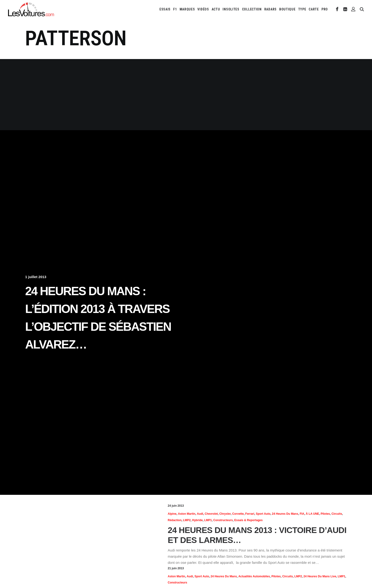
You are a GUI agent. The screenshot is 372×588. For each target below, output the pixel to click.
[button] (337, 9)
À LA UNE (312, 514)
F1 (175, 9)
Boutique (287, 9)
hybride (198, 520)
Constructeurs (223, 520)
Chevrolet (211, 514)
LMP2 (187, 520)
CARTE (314, 9)
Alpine (172, 514)
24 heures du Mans (285, 514)
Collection (252, 9)
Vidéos (203, 9)
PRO (325, 9)
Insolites (231, 9)
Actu (216, 9)
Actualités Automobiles (254, 576)
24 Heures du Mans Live (320, 576)
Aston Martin (187, 514)
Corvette (238, 514)
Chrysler (225, 514)
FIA (302, 514)
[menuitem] (165, 9)
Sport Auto (263, 514)
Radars (270, 9)
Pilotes (325, 514)
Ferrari (250, 514)
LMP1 (208, 520)
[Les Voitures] (31, 9)
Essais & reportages (248, 520)
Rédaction (175, 520)
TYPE (302, 9)
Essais (165, 9)
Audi (200, 514)
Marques (187, 9)
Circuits (337, 514)
